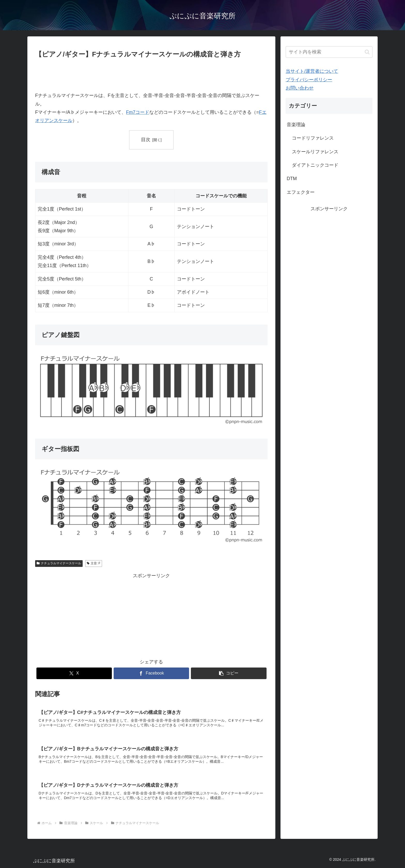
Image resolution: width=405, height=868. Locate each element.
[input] (329, 52)
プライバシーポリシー (309, 80)
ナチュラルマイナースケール (59, 563)
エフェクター (301, 192)
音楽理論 (296, 125)
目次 (146, 140)
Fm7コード (138, 112)
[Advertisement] (151, 74)
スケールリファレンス (315, 152)
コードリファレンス (313, 138)
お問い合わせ (300, 88)
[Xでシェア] (74, 673)
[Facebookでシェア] (151, 673)
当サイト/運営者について (312, 71)
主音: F (94, 563)
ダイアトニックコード (315, 165)
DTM (292, 179)
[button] (229, 673)
